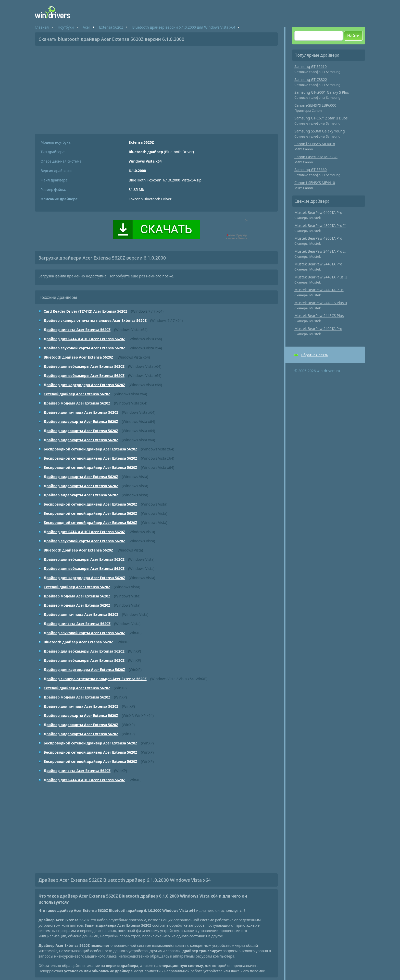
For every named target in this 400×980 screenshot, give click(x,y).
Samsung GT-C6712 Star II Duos (321, 118)
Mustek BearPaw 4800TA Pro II (320, 225)
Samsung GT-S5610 (311, 66)
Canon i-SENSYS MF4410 (315, 183)
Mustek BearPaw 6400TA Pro (318, 212)
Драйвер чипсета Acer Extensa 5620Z (77, 330)
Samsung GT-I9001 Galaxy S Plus (322, 92)
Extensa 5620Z (111, 27)
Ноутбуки (66, 27)
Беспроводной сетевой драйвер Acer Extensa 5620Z (90, 449)
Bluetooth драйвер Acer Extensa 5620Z (78, 357)
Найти (353, 36)
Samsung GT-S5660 (311, 170)
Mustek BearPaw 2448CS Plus (319, 316)
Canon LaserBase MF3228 (316, 157)
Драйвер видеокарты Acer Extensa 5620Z (81, 421)
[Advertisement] (156, 88)
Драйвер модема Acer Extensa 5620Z (77, 403)
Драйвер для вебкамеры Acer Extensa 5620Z (84, 366)
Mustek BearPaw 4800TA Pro (318, 238)
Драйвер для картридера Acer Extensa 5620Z (84, 385)
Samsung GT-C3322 (311, 79)
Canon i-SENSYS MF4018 (315, 144)
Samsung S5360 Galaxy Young (320, 131)
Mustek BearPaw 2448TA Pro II (320, 251)
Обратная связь (314, 355)
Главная (42, 27)
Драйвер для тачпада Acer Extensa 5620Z (81, 412)
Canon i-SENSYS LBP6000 (315, 105)
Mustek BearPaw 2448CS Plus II (321, 303)
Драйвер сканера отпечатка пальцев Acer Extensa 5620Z (95, 320)
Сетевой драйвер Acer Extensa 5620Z (77, 394)
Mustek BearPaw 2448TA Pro (318, 264)
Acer (86, 27)
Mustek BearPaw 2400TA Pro (318, 329)
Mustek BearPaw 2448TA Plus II (321, 277)
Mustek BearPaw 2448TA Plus (319, 290)
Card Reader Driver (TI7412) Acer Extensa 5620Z (85, 311)
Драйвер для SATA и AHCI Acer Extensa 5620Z (84, 339)
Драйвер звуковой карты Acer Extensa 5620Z (84, 348)
